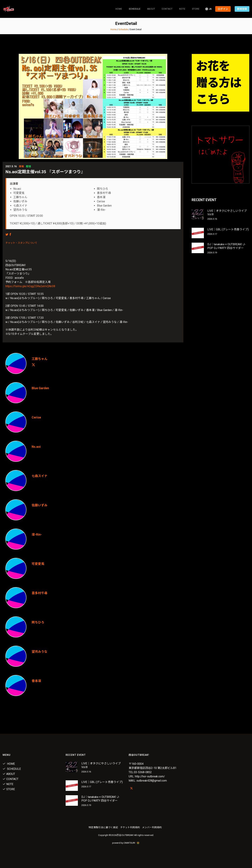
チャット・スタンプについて (21, 243)
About (151, 9)
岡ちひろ (38, 622)
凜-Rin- (37, 534)
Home (119, 9)
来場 (21, 166)
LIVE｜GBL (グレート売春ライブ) (228, 229)
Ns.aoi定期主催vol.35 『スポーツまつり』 (45, 172)
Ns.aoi (36, 447)
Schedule (123, 29)
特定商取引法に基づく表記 (103, 827)
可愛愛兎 (38, 564)
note (182, 9)
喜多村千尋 (40, 593)
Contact (167, 9)
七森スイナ (40, 476)
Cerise (36, 417)
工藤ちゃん (40, 359)
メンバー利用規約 (152, 827)
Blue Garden (41, 388)
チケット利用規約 (130, 827)
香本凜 (36, 681)
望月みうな (40, 652)
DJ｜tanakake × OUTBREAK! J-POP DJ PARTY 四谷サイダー (226, 246)
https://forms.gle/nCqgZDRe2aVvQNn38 (30, 286)
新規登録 (242, 9)
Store (196, 9)
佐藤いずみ (40, 505)
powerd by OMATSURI (126, 843)
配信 (29, 166)
